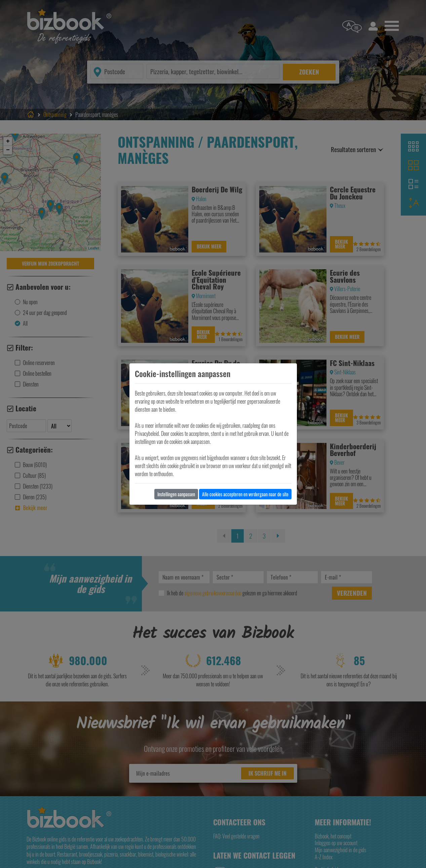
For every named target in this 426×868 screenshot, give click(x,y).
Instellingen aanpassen (176, 494)
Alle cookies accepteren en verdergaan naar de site (245, 494)
